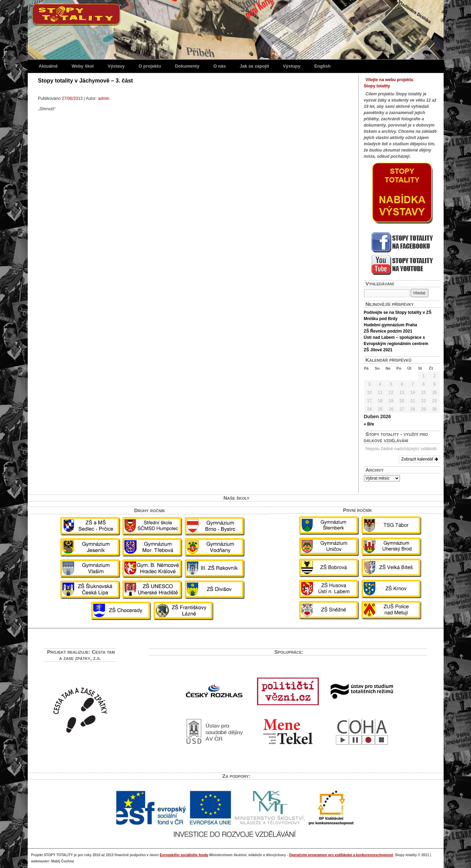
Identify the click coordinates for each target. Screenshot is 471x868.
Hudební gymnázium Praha (391, 325)
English (322, 66)
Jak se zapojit (255, 66)
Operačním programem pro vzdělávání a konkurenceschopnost (341, 855)
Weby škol (82, 66)
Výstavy (116, 66)
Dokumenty (187, 66)
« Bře (369, 424)
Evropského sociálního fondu (184, 855)
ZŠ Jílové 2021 (378, 350)
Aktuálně (48, 66)
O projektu (150, 66)
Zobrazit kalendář (419, 459)
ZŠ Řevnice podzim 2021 (388, 331)
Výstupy (292, 66)
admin (104, 98)
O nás (219, 66)
